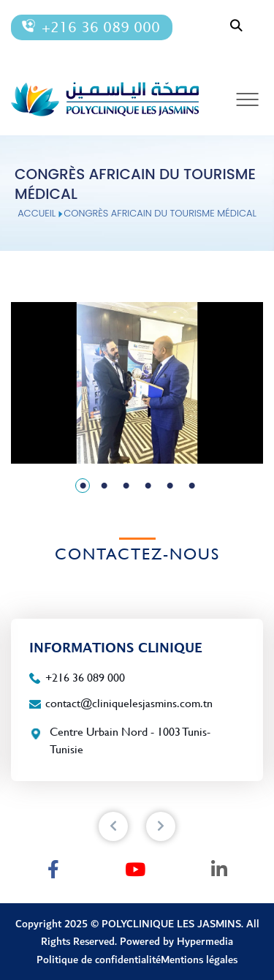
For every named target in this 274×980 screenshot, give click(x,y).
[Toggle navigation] (248, 99)
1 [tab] (83, 486)
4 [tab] (148, 486)
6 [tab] (192, 486)
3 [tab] (126, 486)
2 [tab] (104, 486)
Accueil (37, 213)
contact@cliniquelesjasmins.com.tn (129, 703)
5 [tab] (170, 486)
